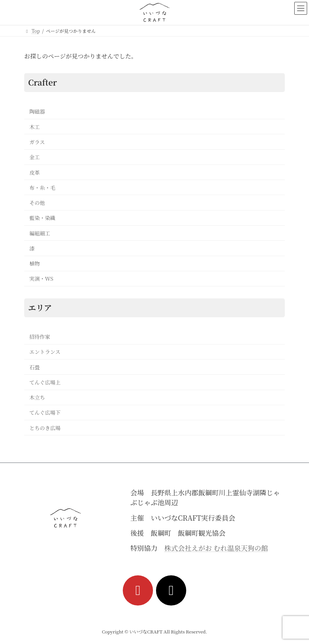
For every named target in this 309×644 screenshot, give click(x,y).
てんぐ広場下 (45, 413)
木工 (35, 127)
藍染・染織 (42, 218)
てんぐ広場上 (45, 382)
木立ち (37, 398)
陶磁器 (37, 112)
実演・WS (41, 279)
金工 (35, 157)
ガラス (37, 142)
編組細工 (40, 233)
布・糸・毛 (42, 188)
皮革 (35, 172)
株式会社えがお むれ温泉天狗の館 (216, 548)
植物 (35, 264)
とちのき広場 (45, 428)
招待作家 (40, 337)
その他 (37, 203)
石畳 (35, 367)
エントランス (45, 352)
